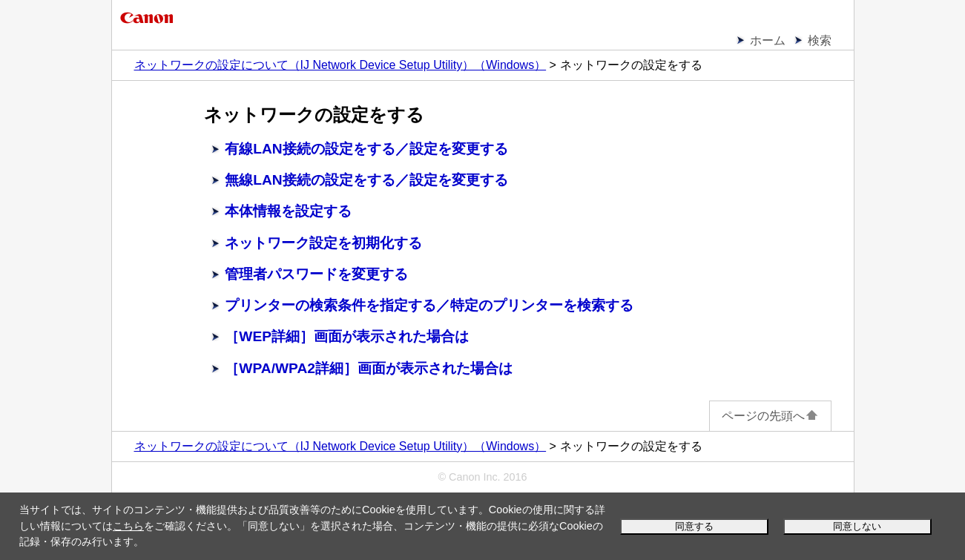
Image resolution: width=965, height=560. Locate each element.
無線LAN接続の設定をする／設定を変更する (366, 180)
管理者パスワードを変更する (316, 274)
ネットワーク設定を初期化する (323, 243)
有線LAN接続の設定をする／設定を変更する (366, 149)
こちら (128, 526)
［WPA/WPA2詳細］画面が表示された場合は (369, 368)
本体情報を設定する (288, 211)
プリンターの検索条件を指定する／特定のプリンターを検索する (429, 305)
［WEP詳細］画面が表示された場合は (347, 336)
